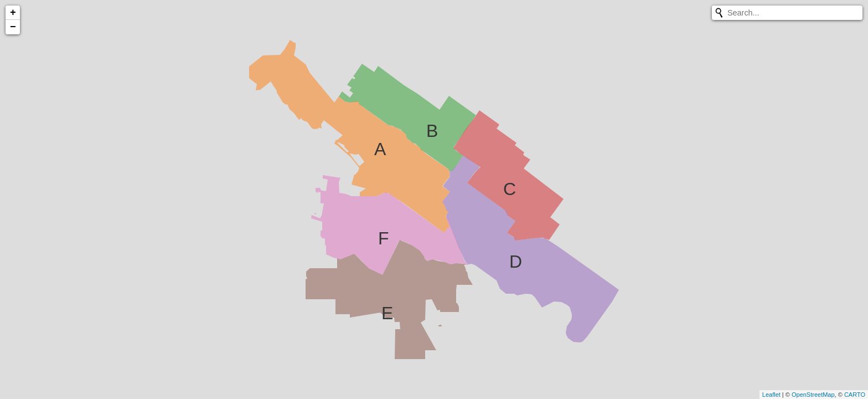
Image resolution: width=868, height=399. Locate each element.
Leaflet (771, 395)
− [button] (13, 27)
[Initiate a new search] (719, 13)
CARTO (855, 395)
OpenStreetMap (813, 395)
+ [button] (13, 13)
